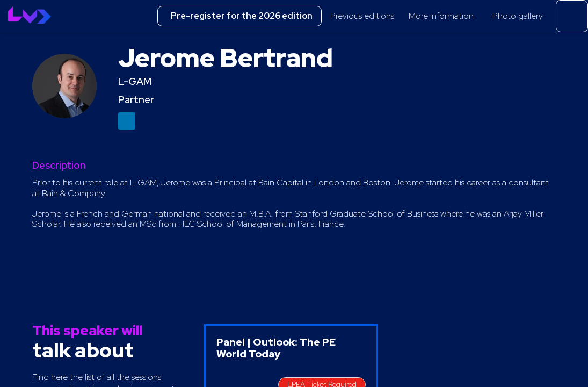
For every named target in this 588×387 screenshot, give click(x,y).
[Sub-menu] (399, 17)
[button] (239, 16)
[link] (365, 16)
